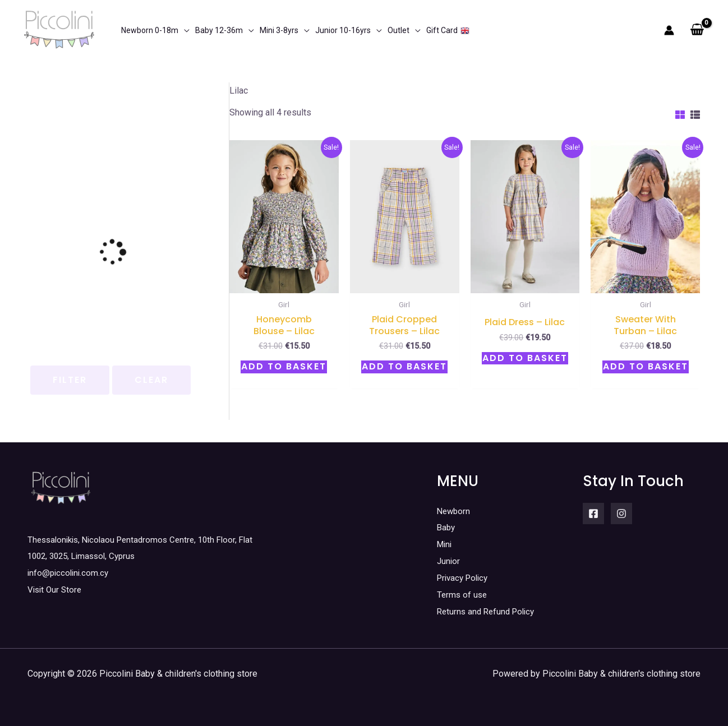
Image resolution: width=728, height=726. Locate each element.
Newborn (455, 511)
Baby (447, 527)
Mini (445, 544)
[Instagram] (621, 514)
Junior (449, 561)
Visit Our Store (56, 589)
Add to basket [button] (284, 367)
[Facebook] (593, 514)
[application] (184, 30)
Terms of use (463, 594)
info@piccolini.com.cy (70, 573)
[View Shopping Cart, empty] (697, 30)
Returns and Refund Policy (489, 611)
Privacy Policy (465, 577)
